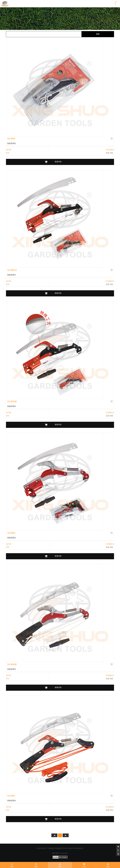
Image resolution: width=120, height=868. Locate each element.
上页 (54, 835)
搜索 (98, 34)
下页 (66, 835)
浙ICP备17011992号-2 (60, 853)
